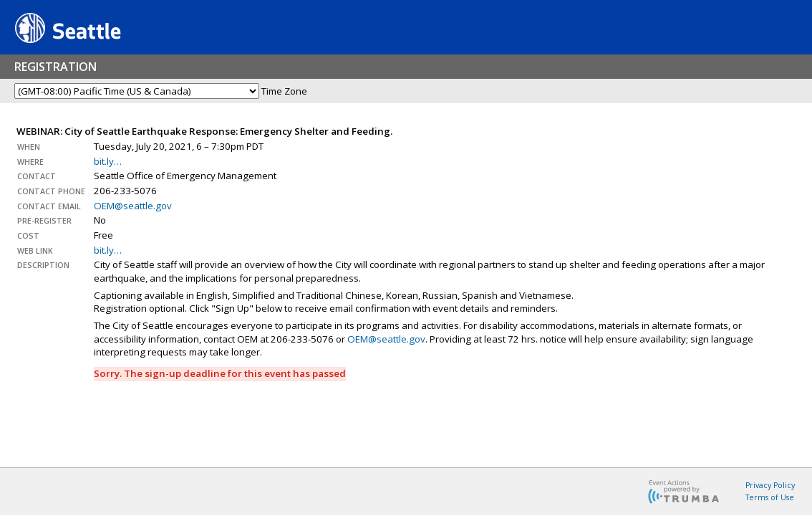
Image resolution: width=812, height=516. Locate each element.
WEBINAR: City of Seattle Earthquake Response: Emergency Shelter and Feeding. (204, 131)
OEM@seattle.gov (133, 206)
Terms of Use (770, 497)
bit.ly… (108, 161)
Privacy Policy (770, 485)
